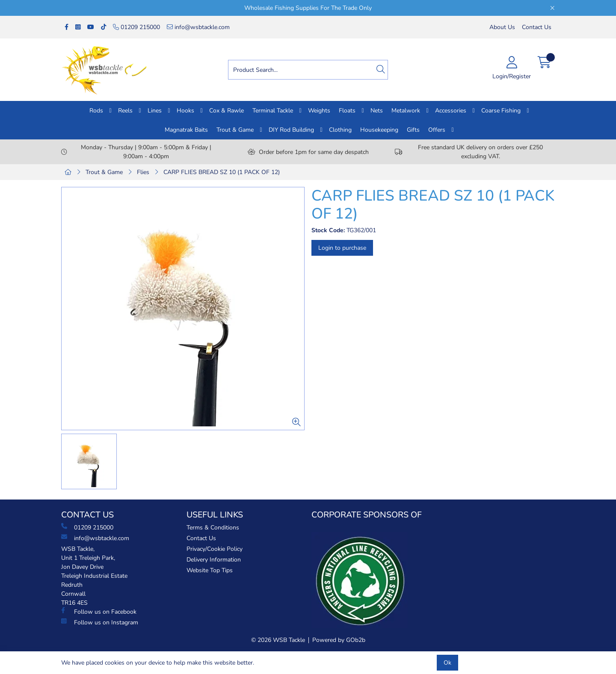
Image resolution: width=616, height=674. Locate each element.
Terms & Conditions (213, 528)
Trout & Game (235, 130)
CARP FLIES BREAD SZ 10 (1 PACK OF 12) (222, 172)
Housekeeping (379, 130)
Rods (96, 111)
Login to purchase (342, 248)
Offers (437, 130)
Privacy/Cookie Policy (215, 549)
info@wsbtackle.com (198, 27)
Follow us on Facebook (99, 612)
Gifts (413, 130)
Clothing (340, 130)
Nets (377, 111)
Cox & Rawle (227, 111)
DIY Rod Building (291, 130)
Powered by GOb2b (339, 640)
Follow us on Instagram (100, 622)
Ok (447, 663)
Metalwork (406, 111)
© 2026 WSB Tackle (278, 640)
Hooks (185, 111)
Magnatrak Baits (186, 130)
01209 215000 (136, 27)
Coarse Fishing (501, 111)
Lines (155, 111)
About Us (502, 27)
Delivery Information (214, 560)
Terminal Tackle (273, 111)
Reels (125, 111)
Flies (143, 172)
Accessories (451, 111)
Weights (319, 111)
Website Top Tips (210, 570)
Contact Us (537, 27)
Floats (347, 111)
